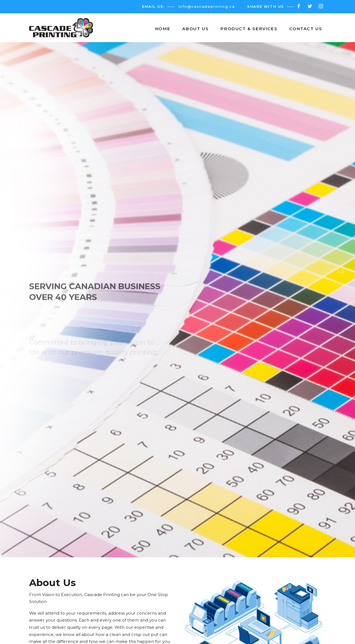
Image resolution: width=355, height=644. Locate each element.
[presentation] (18, 272)
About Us (195, 29)
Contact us (306, 29)
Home (163, 29)
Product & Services (249, 29)
